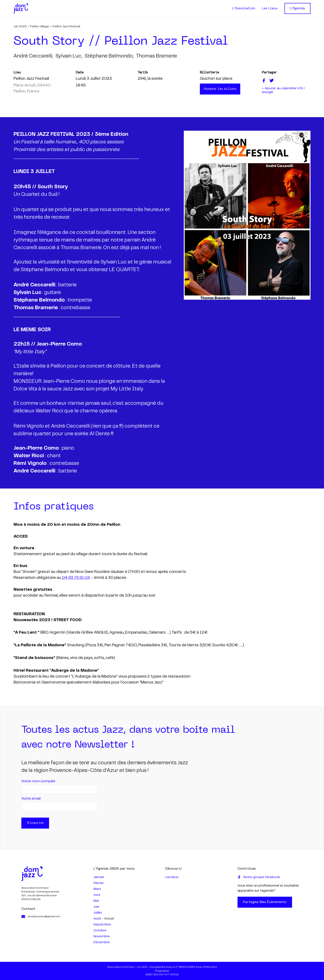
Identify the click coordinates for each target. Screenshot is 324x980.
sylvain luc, (69, 56)
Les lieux (172, 877)
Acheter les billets (220, 89)
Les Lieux (270, 8)
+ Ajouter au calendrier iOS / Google (283, 90)
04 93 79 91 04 (76, 578)
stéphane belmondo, (109, 56)
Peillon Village (40, 26)
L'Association (244, 8)
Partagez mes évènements (265, 902)
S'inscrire (35, 823)
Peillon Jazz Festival (66, 26)
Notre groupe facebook (259, 877)
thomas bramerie (157, 56)
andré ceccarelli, (33, 56)
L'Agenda (297, 8)
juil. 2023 (20, 26)
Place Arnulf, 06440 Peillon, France (32, 88)
